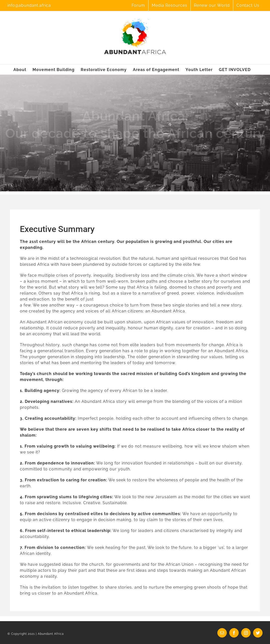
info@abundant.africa (29, 5)
